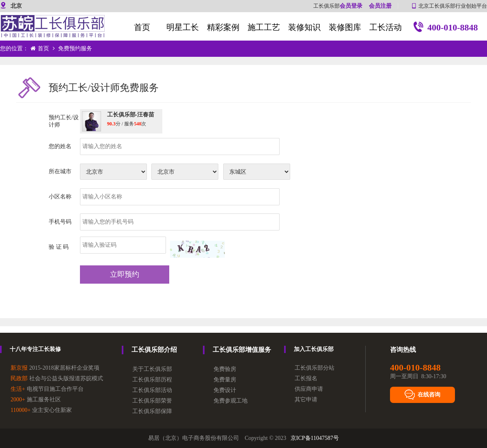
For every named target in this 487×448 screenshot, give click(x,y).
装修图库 (345, 27)
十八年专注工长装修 (35, 349)
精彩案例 (223, 27)
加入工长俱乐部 (314, 349)
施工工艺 (264, 27)
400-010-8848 (446, 28)
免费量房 (225, 380)
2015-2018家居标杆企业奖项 (55, 368)
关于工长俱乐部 (152, 369)
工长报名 (306, 378)
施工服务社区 (36, 400)
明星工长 (183, 27)
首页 (142, 27)
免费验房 (225, 369)
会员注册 (380, 6)
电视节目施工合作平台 (47, 389)
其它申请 (306, 400)
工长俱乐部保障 (152, 411)
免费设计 (225, 390)
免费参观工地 (231, 401)
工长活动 (386, 27)
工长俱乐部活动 (152, 390)
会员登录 (351, 6)
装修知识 (304, 27)
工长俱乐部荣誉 (152, 401)
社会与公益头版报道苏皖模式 (57, 378)
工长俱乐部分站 (315, 368)
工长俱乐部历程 (152, 380)
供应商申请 (309, 389)
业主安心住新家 (41, 410)
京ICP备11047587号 (315, 438)
